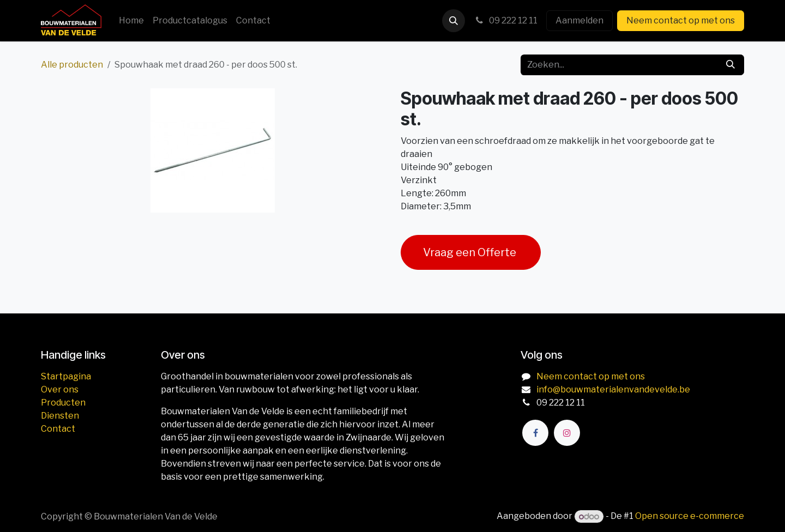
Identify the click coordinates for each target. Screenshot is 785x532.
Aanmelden (579, 20)
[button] (454, 21)
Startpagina (66, 376)
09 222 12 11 (506, 20)
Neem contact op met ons (681, 20)
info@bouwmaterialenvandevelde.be (613, 389)
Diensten (60, 416)
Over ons (60, 389)
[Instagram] (567, 433)
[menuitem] (131, 21)
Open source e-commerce (690, 516)
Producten (63, 403)
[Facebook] (535, 433)
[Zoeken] (730, 65)
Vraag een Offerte (471, 252)
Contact (58, 429)
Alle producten (72, 65)
